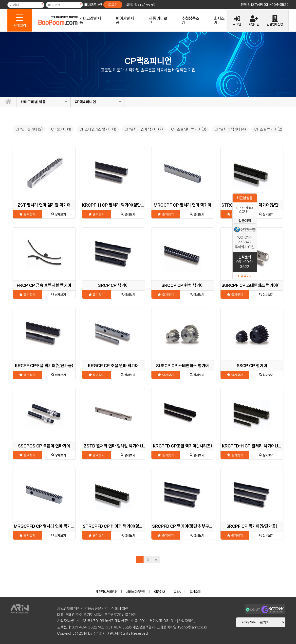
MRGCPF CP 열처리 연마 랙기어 (183, 205)
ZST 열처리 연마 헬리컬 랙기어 (44, 205)
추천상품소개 (190, 20)
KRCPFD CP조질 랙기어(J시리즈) (183, 446)
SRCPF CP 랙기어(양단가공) (252, 526)
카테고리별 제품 (90, 20)
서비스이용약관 (136, 592)
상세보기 (59, 214)
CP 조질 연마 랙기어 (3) (189, 129)
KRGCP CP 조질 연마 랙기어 (113, 366)
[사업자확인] (186, 621)
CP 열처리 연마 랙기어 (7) (144, 129)
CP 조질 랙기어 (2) (268, 129)
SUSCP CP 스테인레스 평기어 (183, 366)
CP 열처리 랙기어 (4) (230, 129)
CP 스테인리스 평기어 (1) (98, 129)
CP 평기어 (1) (61, 129)
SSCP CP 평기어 (252, 366)
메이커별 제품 (125, 20)
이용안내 (160, 592)
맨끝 (156, 560)
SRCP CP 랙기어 (113, 285)
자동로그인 (95, 5)
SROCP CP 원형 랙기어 (183, 285)
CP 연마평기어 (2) (29, 129)
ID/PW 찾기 (148, 5)
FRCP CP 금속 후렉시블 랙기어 (44, 285)
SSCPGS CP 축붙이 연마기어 (44, 446)
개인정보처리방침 (107, 592)
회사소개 (219, 20)
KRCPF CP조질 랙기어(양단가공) (44, 366)
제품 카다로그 (158, 20)
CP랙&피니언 (85, 102)
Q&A (177, 592)
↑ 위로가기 (245, 276)
